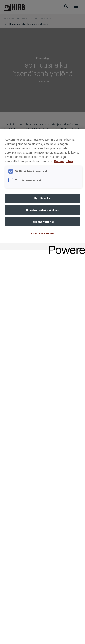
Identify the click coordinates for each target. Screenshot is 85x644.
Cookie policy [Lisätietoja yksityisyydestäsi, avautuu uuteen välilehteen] (64, 161)
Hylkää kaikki (42, 198)
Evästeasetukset (43, 233)
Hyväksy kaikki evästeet (42, 210)
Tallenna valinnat (42, 222)
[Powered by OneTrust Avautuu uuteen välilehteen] (66, 247)
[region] (42, 386)
